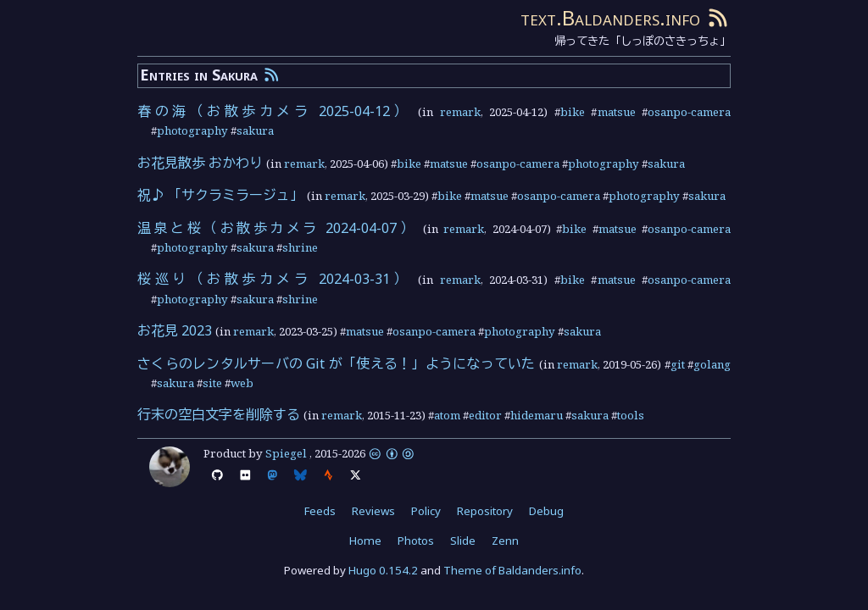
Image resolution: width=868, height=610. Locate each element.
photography (192, 130)
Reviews (373, 511)
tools (631, 415)
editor (485, 415)
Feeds (320, 511)
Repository (485, 511)
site (212, 383)
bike (573, 112)
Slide (463, 541)
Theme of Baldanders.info (512, 570)
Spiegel (286, 453)
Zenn (505, 541)
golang (712, 364)
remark (460, 112)
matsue (617, 112)
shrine (300, 247)
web (242, 383)
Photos (416, 541)
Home (365, 541)
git (678, 364)
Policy (426, 511)
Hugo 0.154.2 (383, 570)
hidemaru (537, 415)
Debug (546, 511)
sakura (255, 130)
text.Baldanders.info (610, 17)
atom (447, 415)
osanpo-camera (689, 112)
